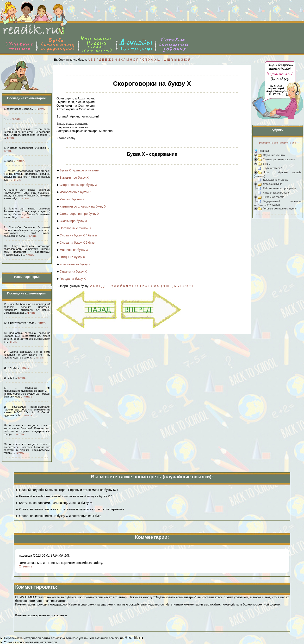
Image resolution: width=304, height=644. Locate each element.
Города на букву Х (73, 279)
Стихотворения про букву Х (79, 214)
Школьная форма (274, 197)
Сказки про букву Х (73, 221)
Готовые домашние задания (280, 208)
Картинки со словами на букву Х (83, 206)
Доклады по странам (276, 180)
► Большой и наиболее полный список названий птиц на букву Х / (63, 496)
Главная (264, 151)
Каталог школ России (276, 193)
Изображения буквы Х (76, 192)
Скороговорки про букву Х (78, 185)
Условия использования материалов (30, 642)
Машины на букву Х (74, 250)
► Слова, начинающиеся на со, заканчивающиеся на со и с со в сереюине (70, 509)
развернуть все (268, 143)
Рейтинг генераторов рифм (280, 188)
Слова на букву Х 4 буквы (78, 235)
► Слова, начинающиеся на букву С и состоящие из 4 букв (58, 516)
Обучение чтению (274, 155)
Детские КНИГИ (273, 184)
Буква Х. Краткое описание (79, 170)
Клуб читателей (273, 168)
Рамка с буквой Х (72, 199)
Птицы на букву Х (72, 257)
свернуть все (288, 143)
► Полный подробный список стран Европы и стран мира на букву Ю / (67, 490)
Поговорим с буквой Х (75, 228)
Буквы (267, 164)
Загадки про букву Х (74, 178)
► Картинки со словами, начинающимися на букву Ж (54, 503)
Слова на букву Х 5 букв (77, 243)
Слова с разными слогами (279, 159)
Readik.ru (134, 638)
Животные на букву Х (75, 264)
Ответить (25, 566)
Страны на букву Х (73, 271)
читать (41, 109)
